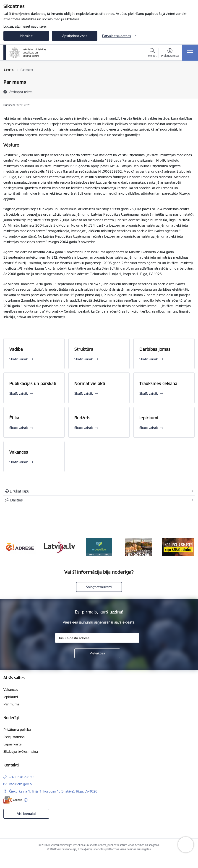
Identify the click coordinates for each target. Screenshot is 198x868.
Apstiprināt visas (75, 36)
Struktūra (84, 349)
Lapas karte (12, 744)
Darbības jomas (155, 349)
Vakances (19, 452)
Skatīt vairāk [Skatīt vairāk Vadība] (19, 359)
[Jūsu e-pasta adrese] (97, 638)
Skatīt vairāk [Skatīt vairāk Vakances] (19, 462)
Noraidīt (26, 36)
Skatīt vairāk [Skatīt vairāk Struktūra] (84, 359)
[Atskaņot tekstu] (21, 92)
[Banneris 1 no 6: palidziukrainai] (20, 547)
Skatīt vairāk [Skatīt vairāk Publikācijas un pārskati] (19, 393)
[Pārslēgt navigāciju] (190, 53)
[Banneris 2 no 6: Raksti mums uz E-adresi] (60, 547)
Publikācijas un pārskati (33, 383)
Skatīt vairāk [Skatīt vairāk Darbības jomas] (149, 359)
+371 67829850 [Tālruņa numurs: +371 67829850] (21, 777)
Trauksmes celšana (158, 383)
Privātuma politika (17, 730)
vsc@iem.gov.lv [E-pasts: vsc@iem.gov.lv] (21, 784)
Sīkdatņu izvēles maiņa (21, 751)
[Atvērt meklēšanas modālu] (152, 53)
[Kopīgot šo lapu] (99, 500)
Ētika (14, 418)
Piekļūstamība (14, 737)
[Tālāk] (188, 547)
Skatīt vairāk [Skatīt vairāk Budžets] (84, 428)
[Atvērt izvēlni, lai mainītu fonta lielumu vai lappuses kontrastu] (170, 53)
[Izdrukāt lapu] (99, 491)
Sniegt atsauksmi (99, 587)
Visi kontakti (26, 814)
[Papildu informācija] (26, 800)
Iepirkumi (149, 418)
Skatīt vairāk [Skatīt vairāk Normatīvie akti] (84, 393)
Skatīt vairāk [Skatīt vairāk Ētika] (19, 428)
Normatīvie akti (90, 383)
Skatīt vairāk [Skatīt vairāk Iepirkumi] (149, 428)
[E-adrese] (13, 800)
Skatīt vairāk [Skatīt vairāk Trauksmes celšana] (149, 393)
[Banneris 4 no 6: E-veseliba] (138, 547)
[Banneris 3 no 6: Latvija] (99, 547)
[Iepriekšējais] (10, 547)
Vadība (16, 349)
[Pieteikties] (97, 653)
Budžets (82, 418)
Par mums (11, 704)
